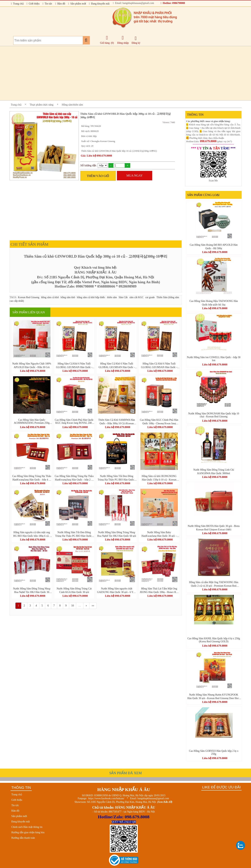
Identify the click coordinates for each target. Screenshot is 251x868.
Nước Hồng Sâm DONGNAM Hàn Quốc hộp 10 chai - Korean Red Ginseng (214, 415)
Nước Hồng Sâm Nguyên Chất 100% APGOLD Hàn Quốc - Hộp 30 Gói (32, 365)
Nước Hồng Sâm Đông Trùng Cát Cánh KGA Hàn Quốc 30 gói (74, 590)
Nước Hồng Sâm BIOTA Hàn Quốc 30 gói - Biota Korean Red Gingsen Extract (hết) (214, 528)
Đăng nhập (123, 40)
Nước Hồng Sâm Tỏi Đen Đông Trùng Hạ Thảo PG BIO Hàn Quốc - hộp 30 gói (117, 478)
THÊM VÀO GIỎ (98, 176)
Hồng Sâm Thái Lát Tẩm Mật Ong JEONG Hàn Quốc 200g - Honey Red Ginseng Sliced (159, 590)
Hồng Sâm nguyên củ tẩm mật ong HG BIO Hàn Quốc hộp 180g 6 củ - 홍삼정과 (32, 534)
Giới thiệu (33, 4)
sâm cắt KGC (137, 297)
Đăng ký (136, 40)
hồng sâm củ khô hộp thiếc (91, 297)
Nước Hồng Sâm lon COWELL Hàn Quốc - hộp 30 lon (214, 359)
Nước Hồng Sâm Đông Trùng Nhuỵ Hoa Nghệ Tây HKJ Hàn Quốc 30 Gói (32, 590)
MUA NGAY (134, 176)
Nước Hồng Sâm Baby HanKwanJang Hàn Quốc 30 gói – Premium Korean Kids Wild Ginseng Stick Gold (159, 534)
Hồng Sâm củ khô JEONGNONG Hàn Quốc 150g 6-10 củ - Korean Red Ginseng (159, 478)
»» (93, 606)
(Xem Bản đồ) (165, 802)
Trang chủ (17, 4)
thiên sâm (112, 297)
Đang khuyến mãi (99, 4)
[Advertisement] (122, 73)
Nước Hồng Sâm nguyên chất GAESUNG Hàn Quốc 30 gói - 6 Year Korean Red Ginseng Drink (117, 590)
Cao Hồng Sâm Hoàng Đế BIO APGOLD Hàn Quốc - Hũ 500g (214, 246)
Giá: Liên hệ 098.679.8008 (96, 156)
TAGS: (13, 297)
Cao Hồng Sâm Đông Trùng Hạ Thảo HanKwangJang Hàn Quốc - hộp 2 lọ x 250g (74, 478)
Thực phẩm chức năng (42, 105)
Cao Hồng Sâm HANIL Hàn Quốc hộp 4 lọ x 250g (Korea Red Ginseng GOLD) (214, 640)
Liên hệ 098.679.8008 (33, 371)
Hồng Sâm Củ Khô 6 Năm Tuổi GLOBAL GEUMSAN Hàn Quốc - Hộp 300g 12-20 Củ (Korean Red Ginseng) (74, 365)
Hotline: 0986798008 (173, 3)
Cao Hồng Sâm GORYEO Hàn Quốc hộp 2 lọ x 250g (214, 752)
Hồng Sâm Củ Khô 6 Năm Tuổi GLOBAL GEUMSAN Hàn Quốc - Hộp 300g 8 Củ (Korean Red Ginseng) (159, 365)
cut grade (150, 297)
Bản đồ (60, 4)
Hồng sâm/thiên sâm (72, 105)
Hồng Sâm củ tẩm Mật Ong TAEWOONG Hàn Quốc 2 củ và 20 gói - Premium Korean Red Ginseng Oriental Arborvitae (214, 584)
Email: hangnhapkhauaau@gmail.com (133, 3)
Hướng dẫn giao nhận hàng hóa (28, 832)
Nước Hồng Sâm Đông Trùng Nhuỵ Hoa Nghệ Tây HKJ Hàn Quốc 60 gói (117, 534)
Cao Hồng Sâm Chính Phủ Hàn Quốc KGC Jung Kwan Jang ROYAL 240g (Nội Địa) (74, 421)
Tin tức (47, 4)
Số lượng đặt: (89, 165)
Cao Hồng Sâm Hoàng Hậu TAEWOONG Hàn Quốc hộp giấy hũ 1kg (214, 303)
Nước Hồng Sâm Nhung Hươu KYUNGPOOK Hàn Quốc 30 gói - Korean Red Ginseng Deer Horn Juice (214, 696)
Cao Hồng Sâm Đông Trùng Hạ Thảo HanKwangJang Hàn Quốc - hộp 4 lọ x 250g (32, 478)
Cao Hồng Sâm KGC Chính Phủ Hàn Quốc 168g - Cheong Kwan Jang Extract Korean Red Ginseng (159, 421)
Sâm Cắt (123, 297)
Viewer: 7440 (169, 122)
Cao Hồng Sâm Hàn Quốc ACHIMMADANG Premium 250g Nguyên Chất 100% (32, 421)
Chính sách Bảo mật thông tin (27, 827)
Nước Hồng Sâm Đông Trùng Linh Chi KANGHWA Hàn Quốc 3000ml (214, 471)
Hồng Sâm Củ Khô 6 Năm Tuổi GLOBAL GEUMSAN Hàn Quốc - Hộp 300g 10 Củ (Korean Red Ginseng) (117, 365)
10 (73, 606)
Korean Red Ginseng (29, 297)
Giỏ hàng (105, 43)
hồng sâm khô (68, 297)
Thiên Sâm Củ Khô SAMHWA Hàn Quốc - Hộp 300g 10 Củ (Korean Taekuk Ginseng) (117, 421)
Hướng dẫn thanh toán (23, 838)
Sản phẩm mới (77, 4)
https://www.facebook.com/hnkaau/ (106, 798)
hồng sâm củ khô (50, 297)
